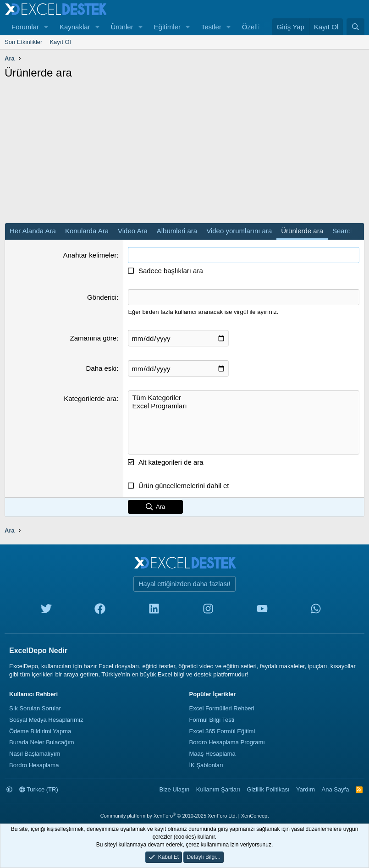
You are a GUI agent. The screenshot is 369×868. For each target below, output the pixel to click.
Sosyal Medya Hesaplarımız (46, 720)
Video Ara (133, 231)
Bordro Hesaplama (34, 765)
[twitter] (46, 611)
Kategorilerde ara (90, 398)
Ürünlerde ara (302, 231)
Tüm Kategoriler (244, 398)
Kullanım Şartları (218, 789)
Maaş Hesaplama (212, 754)
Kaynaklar (75, 27)
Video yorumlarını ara (239, 231)
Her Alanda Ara (33, 231)
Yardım (306, 789)
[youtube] (262, 611)
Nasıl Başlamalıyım (35, 754)
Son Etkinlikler (23, 42)
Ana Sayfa (336, 789)
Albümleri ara (177, 231)
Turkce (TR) (39, 789)
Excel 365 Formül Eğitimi (222, 731)
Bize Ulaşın (175, 789)
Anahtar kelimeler (90, 255)
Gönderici (102, 297)
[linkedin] (154, 611)
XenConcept (255, 816)
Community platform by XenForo (169, 816)
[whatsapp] (316, 611)
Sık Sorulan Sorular (35, 708)
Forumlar (25, 27)
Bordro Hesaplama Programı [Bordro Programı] (227, 742)
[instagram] (208, 611)
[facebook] (100, 611)
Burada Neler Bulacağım (42, 742)
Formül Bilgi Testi (212, 720)
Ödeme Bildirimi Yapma (40, 731)
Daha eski (102, 368)
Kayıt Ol (60, 42)
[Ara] (355, 27)
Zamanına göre (93, 338)
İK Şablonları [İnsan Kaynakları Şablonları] (206, 765)
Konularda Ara (87, 231)
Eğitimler (167, 27)
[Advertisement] (184, 154)
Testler (211, 27)
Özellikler (256, 27)
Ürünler (122, 27)
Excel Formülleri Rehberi (222, 708)
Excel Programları (244, 406)
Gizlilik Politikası (268, 789)
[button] (46, 27)
